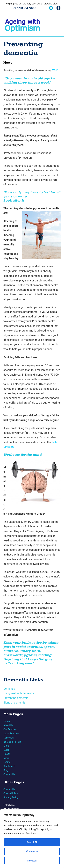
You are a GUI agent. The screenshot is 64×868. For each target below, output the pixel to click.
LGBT (6, 750)
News (6, 758)
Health (7, 754)
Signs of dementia (14, 703)
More (6, 746)
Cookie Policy (11, 793)
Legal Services (11, 734)
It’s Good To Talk (12, 742)
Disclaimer (9, 766)
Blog (6, 770)
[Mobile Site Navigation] (59, 26)
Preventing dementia (16, 698)
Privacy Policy (11, 798)
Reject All (32, 861)
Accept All (32, 842)
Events (7, 762)
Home (7, 721)
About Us (8, 725)
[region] (32, 839)
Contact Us (9, 774)
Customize (32, 851)
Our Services (10, 729)
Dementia (9, 689)
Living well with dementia (19, 693)
